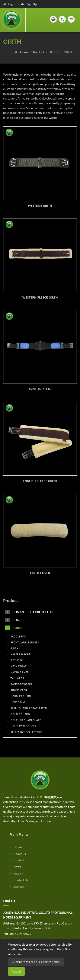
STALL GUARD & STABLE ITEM (27, 708)
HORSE (54, 52)
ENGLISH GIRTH (40, 389)
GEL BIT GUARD (19, 714)
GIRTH (69, 52)
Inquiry (16, 873)
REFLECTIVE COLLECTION (24, 732)
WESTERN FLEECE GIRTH (40, 297)
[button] (53, 19)
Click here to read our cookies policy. (36, 962)
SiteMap (17, 887)
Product (39, 52)
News (15, 867)
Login (9, 4)
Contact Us (19, 880)
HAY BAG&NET (18, 672)
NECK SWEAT (17, 666)
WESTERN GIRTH (40, 206)
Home (25, 52)
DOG (12, 620)
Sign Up (29, 4)
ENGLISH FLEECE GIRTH (40, 481)
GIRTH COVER (40, 573)
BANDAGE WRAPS (20, 684)
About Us (18, 854)
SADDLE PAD (17, 636)
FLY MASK (15, 660)
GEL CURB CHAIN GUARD (24, 720)
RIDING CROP (17, 690)
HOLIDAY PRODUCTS (22, 726)
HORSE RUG (16, 702)
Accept (16, 971)
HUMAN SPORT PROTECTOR (29, 612)
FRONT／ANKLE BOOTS (23, 642)
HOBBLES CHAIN (19, 696)
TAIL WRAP (16, 678)
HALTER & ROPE (19, 654)
